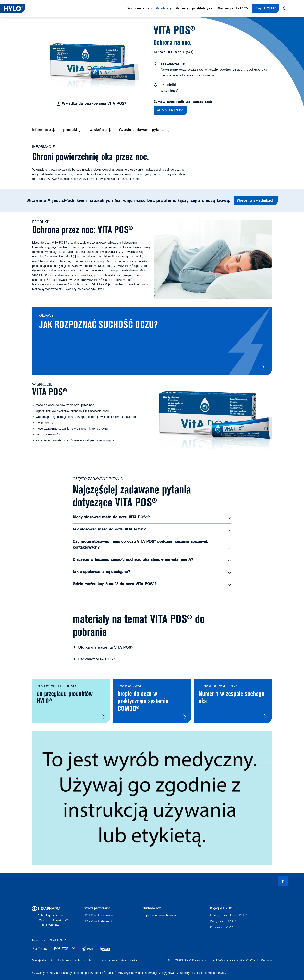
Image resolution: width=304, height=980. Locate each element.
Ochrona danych (69, 961)
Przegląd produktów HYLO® (228, 915)
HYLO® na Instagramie (98, 921)
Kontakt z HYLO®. (222, 928)
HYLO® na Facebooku (98, 915)
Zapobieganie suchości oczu (161, 915)
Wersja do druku (44, 961)
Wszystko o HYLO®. (223, 921)
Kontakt (89, 961)
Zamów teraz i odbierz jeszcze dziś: (183, 102)
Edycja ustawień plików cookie (118, 961)
